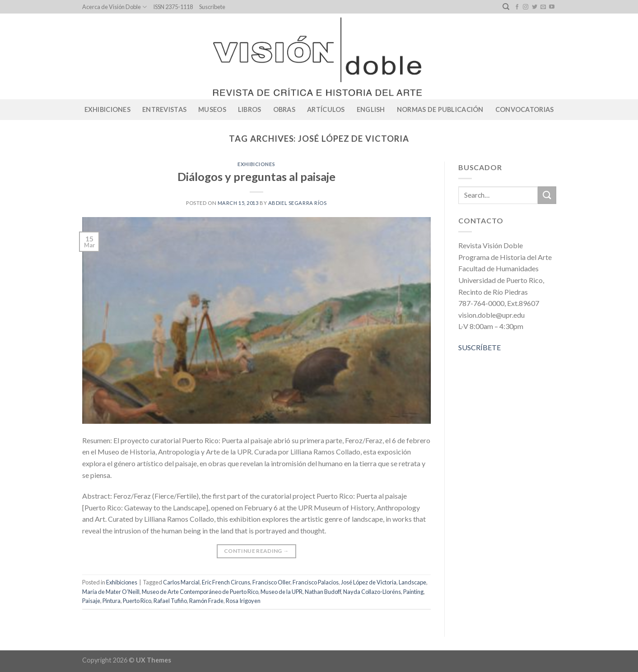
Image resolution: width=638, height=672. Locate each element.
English (371, 109)
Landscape (412, 582)
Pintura (112, 601)
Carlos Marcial (181, 582)
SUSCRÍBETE (480, 347)
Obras (284, 109)
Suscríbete (212, 7)
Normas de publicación (440, 109)
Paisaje (91, 601)
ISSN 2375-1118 (173, 7)
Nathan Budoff (323, 592)
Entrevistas (164, 109)
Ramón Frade (206, 601)
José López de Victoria (369, 582)
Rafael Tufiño (170, 601)
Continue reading (256, 551)
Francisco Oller (271, 582)
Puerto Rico (137, 601)
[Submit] (547, 195)
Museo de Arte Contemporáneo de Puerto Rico (200, 592)
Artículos (326, 109)
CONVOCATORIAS (525, 109)
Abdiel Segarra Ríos (298, 203)
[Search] (506, 7)
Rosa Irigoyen (243, 601)
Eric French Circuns (226, 582)
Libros (250, 109)
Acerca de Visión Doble (114, 7)
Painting (413, 592)
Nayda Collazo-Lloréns (372, 592)
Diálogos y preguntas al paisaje (256, 176)
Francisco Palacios (316, 582)
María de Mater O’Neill (111, 592)
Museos (212, 109)
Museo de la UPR (282, 592)
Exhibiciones (107, 109)
